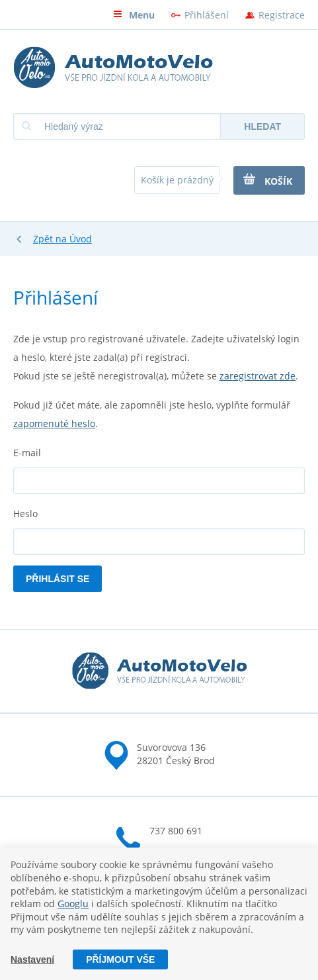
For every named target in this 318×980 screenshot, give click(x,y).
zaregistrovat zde (258, 376)
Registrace (282, 15)
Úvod (81, 239)
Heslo (25, 514)
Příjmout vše (120, 959)
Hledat (262, 126)
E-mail (27, 453)
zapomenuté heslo (54, 423)
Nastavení (32, 959)
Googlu (73, 904)
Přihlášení (207, 15)
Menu (134, 15)
